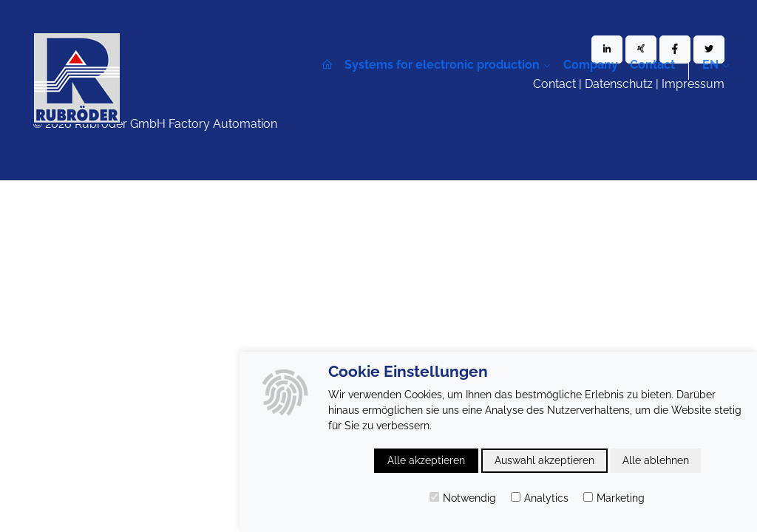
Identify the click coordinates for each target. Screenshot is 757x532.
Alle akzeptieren (426, 460)
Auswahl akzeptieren (544, 460)
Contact (652, 65)
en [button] (710, 65)
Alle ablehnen (656, 460)
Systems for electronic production (442, 65)
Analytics (540, 498)
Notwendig (463, 498)
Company (591, 65)
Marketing (614, 498)
